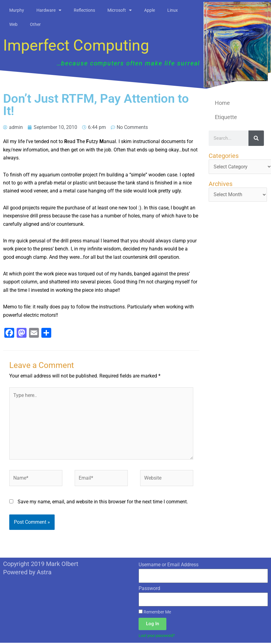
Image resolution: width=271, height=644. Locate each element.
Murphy (17, 10)
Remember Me (155, 613)
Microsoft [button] (120, 10)
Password (149, 590)
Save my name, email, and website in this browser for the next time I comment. (103, 503)
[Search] (256, 138)
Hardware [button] (49, 10)
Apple (150, 10)
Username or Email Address (169, 566)
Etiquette (226, 117)
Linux (173, 10)
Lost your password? (159, 637)
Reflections (84, 10)
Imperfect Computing (76, 45)
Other (35, 24)
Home (222, 103)
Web (13, 24)
